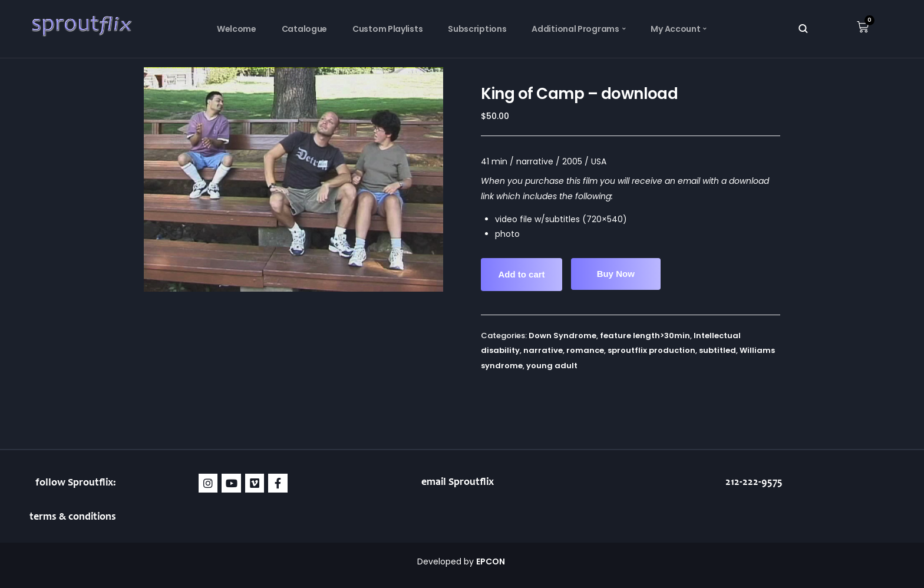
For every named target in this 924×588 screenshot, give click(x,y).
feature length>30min (645, 336)
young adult (552, 366)
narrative (543, 350)
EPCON (491, 561)
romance (585, 350)
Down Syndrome (562, 336)
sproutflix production (651, 350)
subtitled (717, 350)
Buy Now (616, 274)
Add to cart (521, 274)
